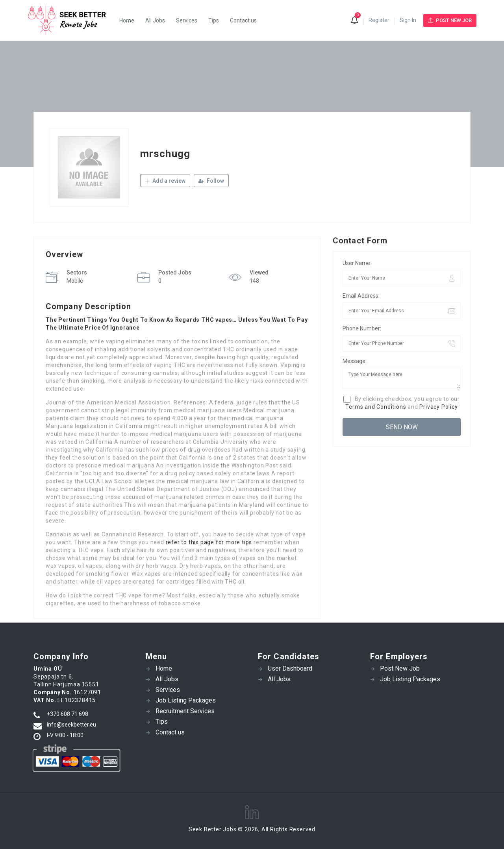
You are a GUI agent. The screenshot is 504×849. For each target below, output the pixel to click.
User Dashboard (290, 668)
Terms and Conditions (376, 407)
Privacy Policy (438, 407)
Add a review (165, 181)
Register (379, 20)
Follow (211, 181)
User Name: (357, 263)
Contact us (243, 20)
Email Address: (361, 296)
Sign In (408, 20)
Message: (355, 361)
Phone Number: (362, 328)
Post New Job (400, 668)
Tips (214, 20)
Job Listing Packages (186, 700)
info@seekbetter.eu (71, 725)
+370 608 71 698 (68, 714)
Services (187, 20)
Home (127, 20)
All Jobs (155, 20)
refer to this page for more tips (209, 542)
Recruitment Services (185, 711)
